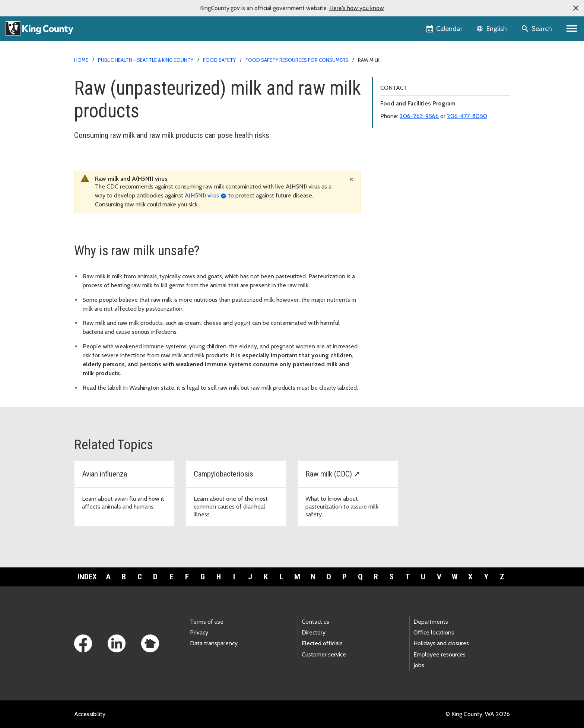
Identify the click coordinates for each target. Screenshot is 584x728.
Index (87, 577)
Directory (314, 632)
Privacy (199, 632)
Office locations (434, 632)
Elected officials (322, 643)
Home (81, 60)
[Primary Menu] (572, 29)
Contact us (315, 622)
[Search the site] (537, 29)
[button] (576, 8)
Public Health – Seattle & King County (146, 60)
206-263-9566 (419, 116)
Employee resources (439, 654)
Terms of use (207, 622)
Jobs (419, 665)
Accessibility (90, 714)
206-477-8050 (467, 116)
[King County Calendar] (445, 29)
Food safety (219, 60)
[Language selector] (493, 29)
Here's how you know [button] (357, 8)
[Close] (351, 179)
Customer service (324, 654)
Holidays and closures (441, 643)
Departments (431, 622)
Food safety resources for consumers (297, 60)
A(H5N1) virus (202, 195)
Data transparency (214, 643)
